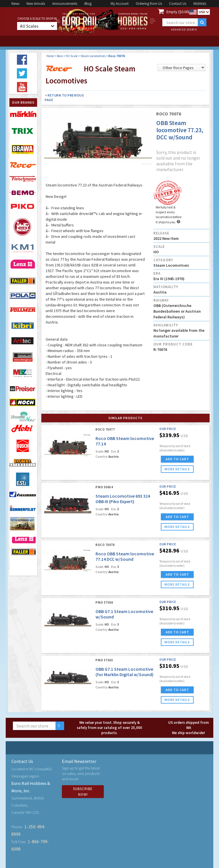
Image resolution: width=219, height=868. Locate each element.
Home (50, 56)
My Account (120, 4)
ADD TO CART (177, 459)
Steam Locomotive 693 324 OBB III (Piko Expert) (123, 499)
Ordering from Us (149, 4)
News (15, 4)
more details (177, 469)
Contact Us (178, 4)
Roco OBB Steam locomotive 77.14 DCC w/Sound (125, 556)
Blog (88, 4)
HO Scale (72, 56)
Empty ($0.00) (178, 12)
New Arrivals (36, 4)
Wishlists (200, 4)
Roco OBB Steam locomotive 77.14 (125, 441)
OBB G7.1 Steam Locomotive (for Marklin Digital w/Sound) (124, 672)
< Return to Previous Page (64, 98)
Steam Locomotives (93, 56)
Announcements (65, 4)
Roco (60, 56)
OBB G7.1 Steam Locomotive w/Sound (124, 614)
